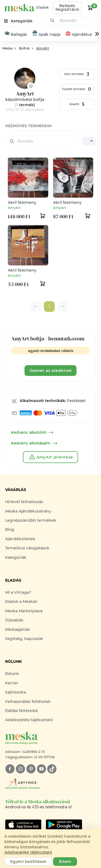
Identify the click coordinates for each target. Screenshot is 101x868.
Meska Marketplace (24, 611)
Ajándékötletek (20, 539)
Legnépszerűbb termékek (31, 520)
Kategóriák (16, 557)
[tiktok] (52, 769)
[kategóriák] (19, 21)
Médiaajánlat (18, 629)
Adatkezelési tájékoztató (29, 720)
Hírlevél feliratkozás (24, 502)
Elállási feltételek (22, 711)
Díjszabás (14, 620)
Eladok (43, 7)
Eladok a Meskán (21, 602)
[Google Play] (23, 825)
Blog (10, 530)
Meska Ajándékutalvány (28, 511)
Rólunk (12, 674)
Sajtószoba (15, 692)
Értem (65, 862)
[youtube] (41, 769)
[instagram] (20, 769)
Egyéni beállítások (28, 862)
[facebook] (10, 769)
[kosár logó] (90, 8)
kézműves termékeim (28, 126)
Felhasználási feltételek (28, 702)
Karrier (12, 683)
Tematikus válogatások (27, 548)
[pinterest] (31, 769)
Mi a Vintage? (18, 592)
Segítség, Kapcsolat (24, 639)
